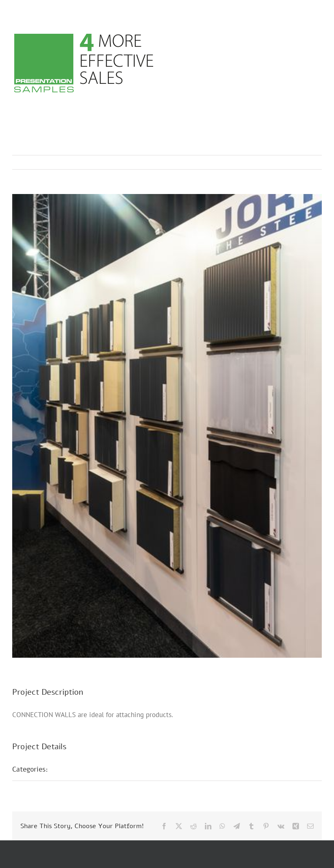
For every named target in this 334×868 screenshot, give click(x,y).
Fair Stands (76, 769)
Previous (280, 162)
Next (308, 162)
